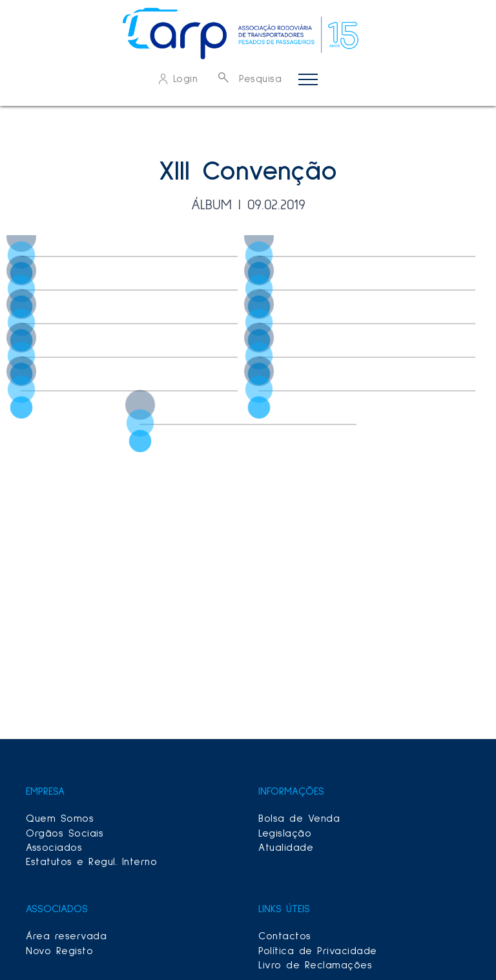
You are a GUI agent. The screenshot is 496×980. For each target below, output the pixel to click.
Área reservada (66, 936)
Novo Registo (59, 951)
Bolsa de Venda (299, 818)
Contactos (285, 936)
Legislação (285, 833)
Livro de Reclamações (315, 965)
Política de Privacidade (318, 951)
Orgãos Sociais (65, 833)
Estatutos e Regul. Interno (91, 862)
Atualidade (286, 848)
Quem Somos (60, 818)
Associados (54, 848)
